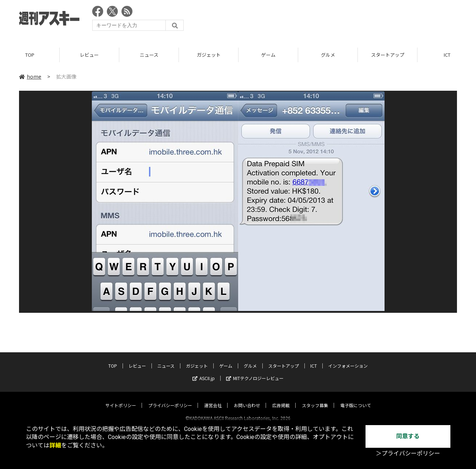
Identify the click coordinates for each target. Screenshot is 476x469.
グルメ (328, 55)
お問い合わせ (247, 399)
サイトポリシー (121, 399)
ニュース (149, 55)
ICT (314, 359)
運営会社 (213, 399)
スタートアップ (388, 55)
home (30, 76)
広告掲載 (281, 399)
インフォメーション (348, 359)
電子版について (356, 399)
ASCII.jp (204, 372)
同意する (408, 436)
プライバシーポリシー (170, 399)
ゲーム (268, 55)
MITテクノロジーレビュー (255, 372)
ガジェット (209, 55)
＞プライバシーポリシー (408, 453)
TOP (30, 55)
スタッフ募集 (315, 399)
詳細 (55, 445)
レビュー (89, 55)
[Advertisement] (324, 20)
